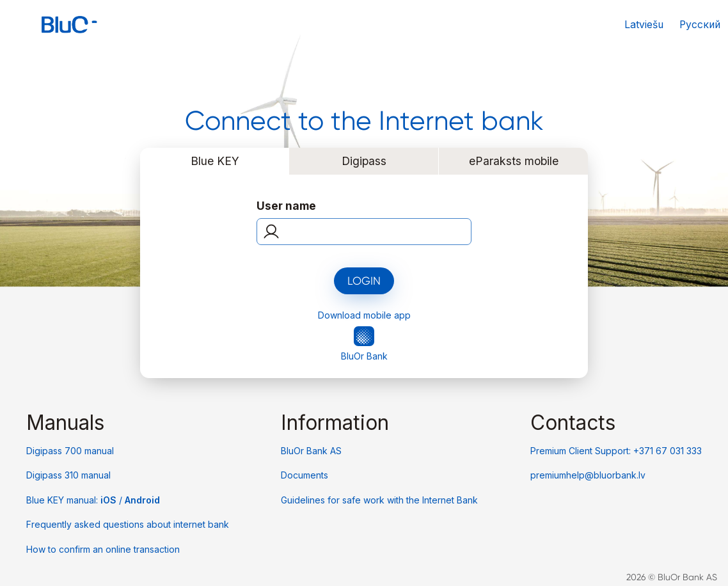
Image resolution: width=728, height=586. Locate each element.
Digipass (364, 161)
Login (364, 281)
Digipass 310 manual (68, 475)
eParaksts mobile (514, 161)
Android (142, 500)
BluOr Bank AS (311, 451)
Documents (305, 475)
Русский (700, 25)
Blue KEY (215, 161)
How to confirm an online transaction (103, 549)
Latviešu (644, 25)
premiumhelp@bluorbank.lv (588, 475)
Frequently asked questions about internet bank (128, 524)
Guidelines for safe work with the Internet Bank (379, 500)
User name (286, 206)
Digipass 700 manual (70, 451)
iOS (110, 500)
